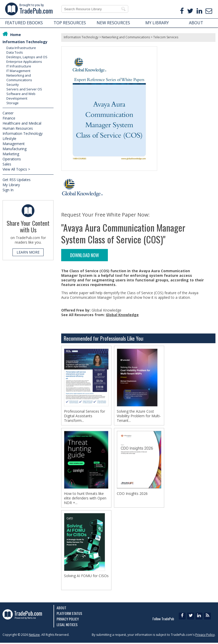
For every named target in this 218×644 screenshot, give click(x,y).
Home (16, 35)
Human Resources (18, 128)
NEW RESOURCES (113, 23)
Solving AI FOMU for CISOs (86, 577)
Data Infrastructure (21, 48)
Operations (12, 159)
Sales (7, 164)
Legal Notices (67, 626)
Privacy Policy (68, 620)
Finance (9, 118)
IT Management (18, 71)
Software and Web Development (21, 96)
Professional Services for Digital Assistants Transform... (85, 416)
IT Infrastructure (19, 66)
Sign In (8, 190)
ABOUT (196, 23)
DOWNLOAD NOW (85, 255)
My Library (11, 185)
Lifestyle (9, 139)
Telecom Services (166, 37)
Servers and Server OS (24, 89)
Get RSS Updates (17, 180)
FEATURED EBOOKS (24, 23)
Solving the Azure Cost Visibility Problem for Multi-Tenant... (139, 416)
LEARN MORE (28, 252)
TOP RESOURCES (70, 23)
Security (13, 85)
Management (14, 144)
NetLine (34, 636)
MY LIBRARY (157, 23)
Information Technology (25, 42)
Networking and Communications (19, 78)
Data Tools (15, 52)
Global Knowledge (122, 315)
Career (8, 113)
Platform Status (69, 615)
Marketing (11, 154)
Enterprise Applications (24, 62)
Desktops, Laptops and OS (27, 57)
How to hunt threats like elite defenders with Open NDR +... (85, 499)
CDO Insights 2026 (132, 494)
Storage (12, 103)
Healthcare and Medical (22, 123)
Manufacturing (15, 149)
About (61, 609)
